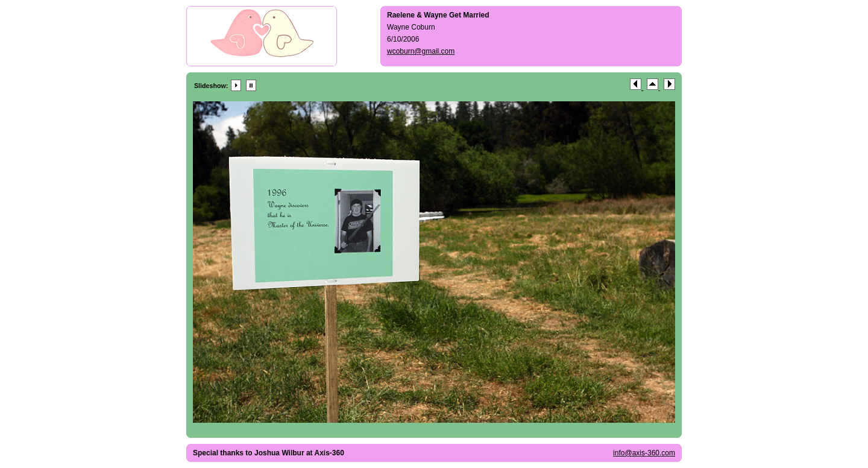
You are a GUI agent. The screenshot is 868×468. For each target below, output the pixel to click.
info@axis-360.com (644, 453)
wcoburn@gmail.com (421, 51)
